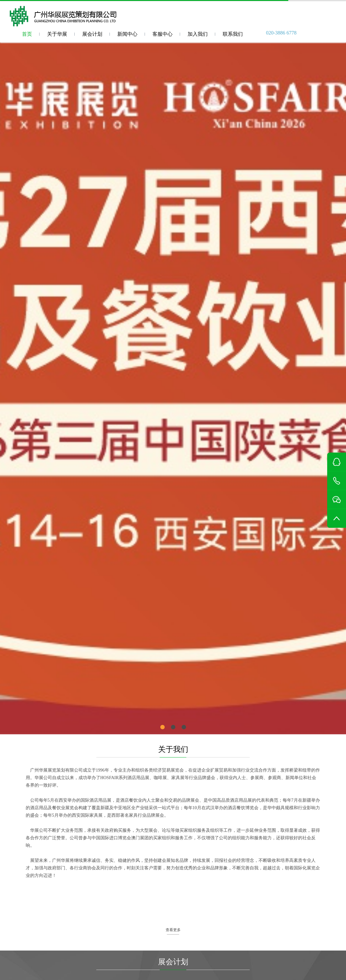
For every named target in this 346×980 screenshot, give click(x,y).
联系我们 (233, 34)
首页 (27, 34)
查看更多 (173, 930)
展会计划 (92, 34)
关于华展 (57, 34)
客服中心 (162, 34)
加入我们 (198, 34)
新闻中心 (127, 34)
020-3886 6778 (281, 33)
